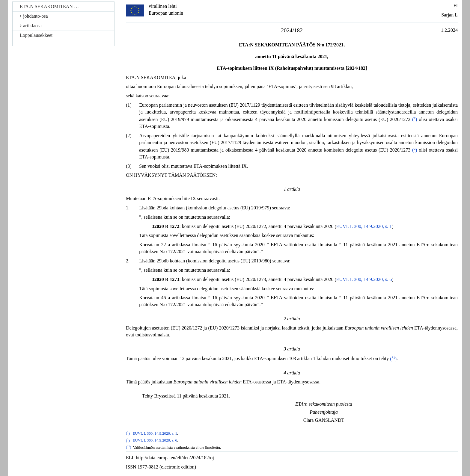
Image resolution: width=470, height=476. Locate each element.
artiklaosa (31, 26)
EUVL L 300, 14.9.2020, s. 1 (364, 226)
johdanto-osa (34, 16)
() (415, 119)
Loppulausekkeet (36, 35)
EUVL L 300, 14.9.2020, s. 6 (364, 279)
